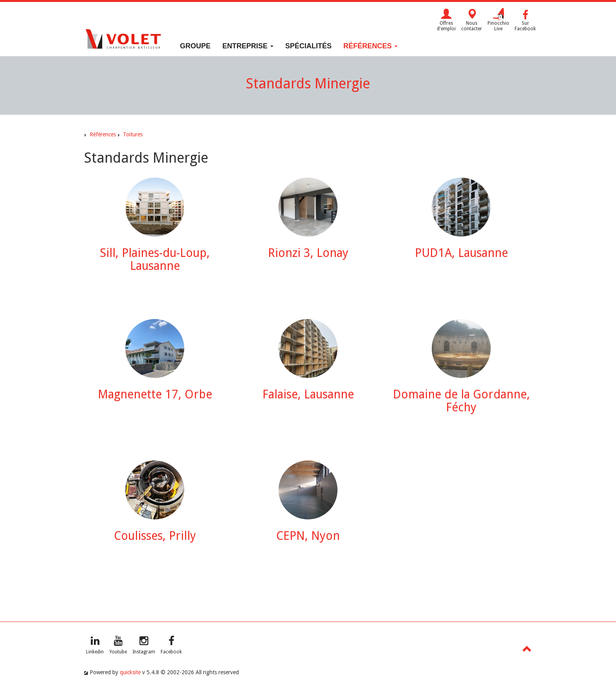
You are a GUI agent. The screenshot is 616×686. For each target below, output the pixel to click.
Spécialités (308, 46)
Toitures (133, 134)
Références (370, 46)
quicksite (130, 672)
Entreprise (248, 46)
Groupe (195, 46)
